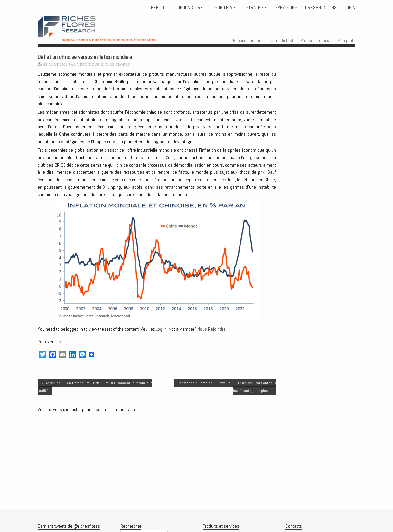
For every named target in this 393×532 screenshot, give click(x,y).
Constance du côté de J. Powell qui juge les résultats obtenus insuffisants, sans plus (227, 387)
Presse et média (315, 40)
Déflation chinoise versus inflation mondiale (85, 57)
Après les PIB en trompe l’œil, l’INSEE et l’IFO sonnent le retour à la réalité (95, 387)
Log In (161, 329)
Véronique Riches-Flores (104, 64)
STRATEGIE (256, 8)
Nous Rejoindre (212, 329)
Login (350, 8)
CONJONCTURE (190, 8)
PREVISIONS (286, 8)
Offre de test (282, 40)
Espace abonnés (248, 40)
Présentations (321, 8)
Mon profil (346, 40)
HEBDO (157, 8)
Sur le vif (224, 8)
